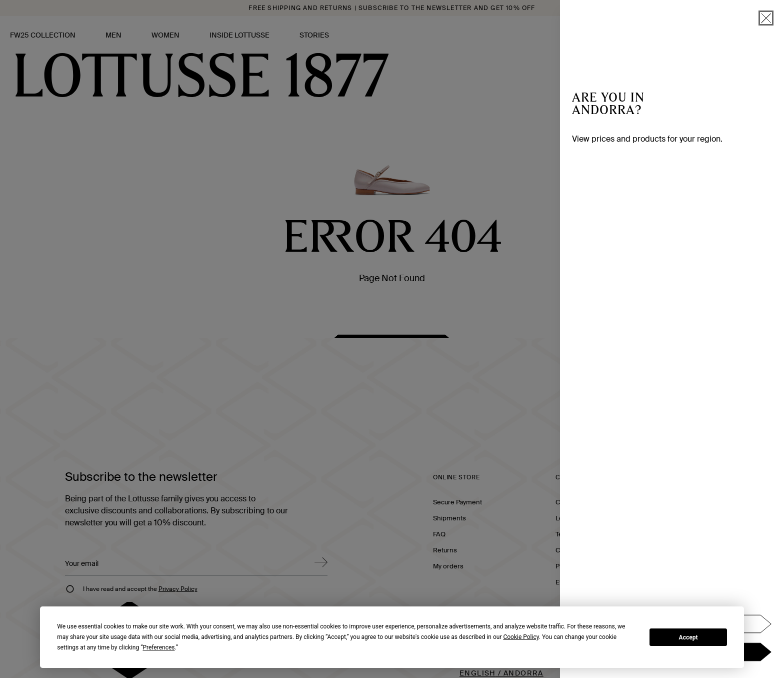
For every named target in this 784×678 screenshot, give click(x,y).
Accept (688, 637)
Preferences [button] (158, 647)
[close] (766, 18)
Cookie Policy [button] (521, 637)
